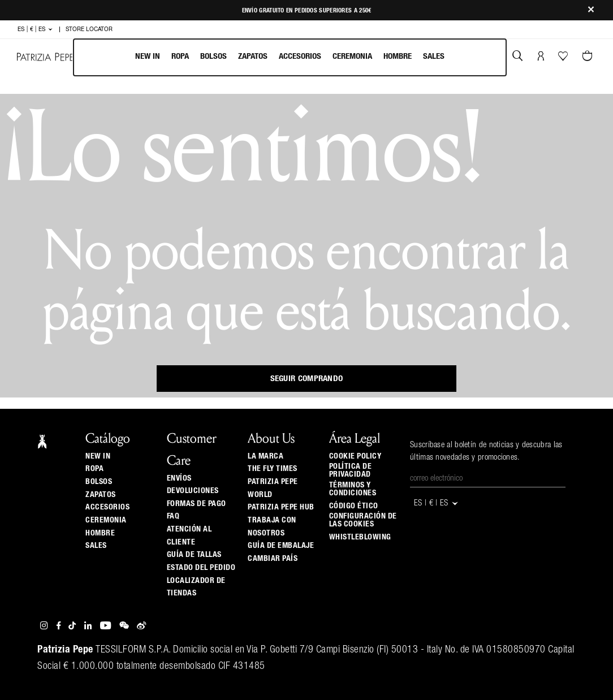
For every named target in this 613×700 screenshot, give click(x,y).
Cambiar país (273, 559)
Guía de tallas (194, 555)
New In (148, 56)
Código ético (354, 506)
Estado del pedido (201, 568)
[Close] (591, 10)
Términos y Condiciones (353, 489)
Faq (173, 516)
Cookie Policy (355, 456)
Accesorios (300, 56)
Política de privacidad (351, 470)
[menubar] (290, 57)
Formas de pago (197, 504)
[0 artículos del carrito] (589, 57)
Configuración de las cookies (363, 520)
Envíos (179, 478)
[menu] (290, 57)
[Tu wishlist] (564, 59)
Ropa (180, 56)
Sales (434, 56)
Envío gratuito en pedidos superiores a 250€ (307, 10)
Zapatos (253, 56)
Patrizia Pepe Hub (281, 507)
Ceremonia (352, 56)
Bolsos (213, 56)
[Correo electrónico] (488, 479)
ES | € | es (35, 29)
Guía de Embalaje (281, 546)
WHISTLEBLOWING (360, 537)
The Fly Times (273, 469)
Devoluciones (193, 491)
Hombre (398, 56)
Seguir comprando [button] (307, 379)
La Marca (266, 456)
